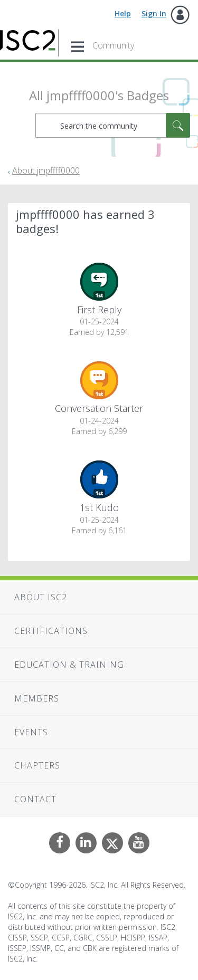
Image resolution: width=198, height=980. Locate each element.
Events (31, 732)
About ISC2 (41, 597)
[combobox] (113, 125)
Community (113, 45)
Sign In (154, 13)
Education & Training (69, 665)
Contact (35, 799)
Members (37, 698)
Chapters (37, 765)
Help (123, 13)
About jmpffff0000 (46, 170)
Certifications (51, 631)
